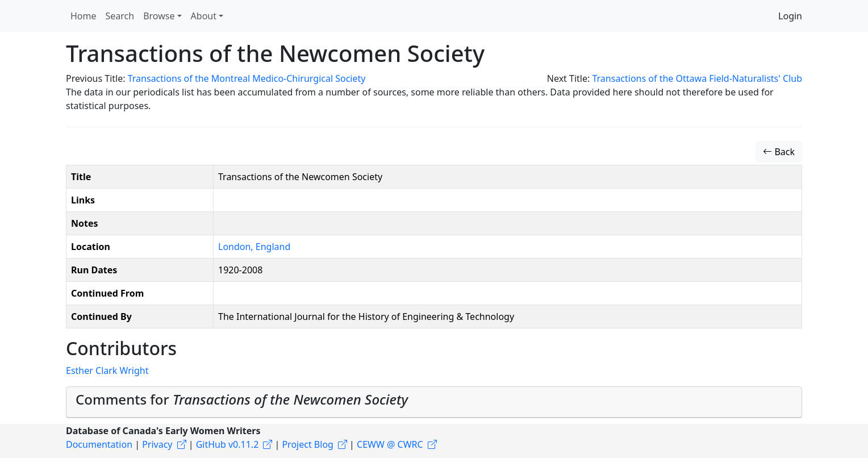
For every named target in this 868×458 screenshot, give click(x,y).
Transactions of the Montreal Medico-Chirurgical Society (247, 78)
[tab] (434, 402)
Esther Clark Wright (107, 370)
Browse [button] (159, 16)
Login (790, 16)
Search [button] (120, 16)
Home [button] (84, 16)
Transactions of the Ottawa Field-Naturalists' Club (697, 78)
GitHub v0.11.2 (228, 444)
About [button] (204, 16)
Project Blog (307, 444)
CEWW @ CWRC (390, 444)
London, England (254, 247)
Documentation (99, 444)
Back (779, 152)
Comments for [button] (242, 399)
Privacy (157, 444)
